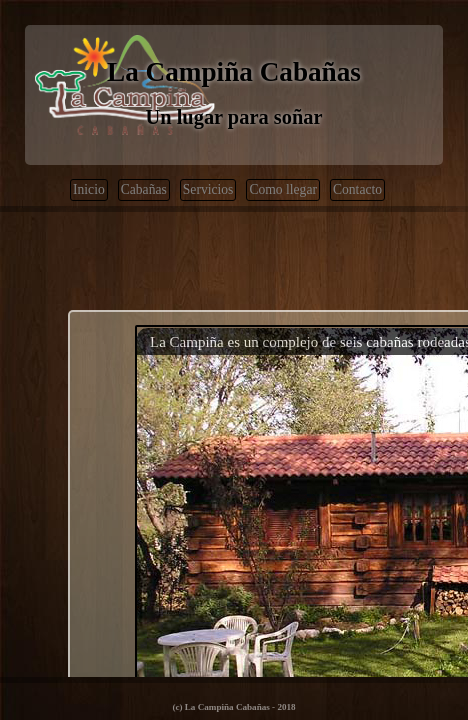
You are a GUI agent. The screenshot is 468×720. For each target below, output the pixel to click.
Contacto (357, 189)
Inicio (89, 189)
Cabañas (144, 189)
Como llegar (283, 189)
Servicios (208, 189)
